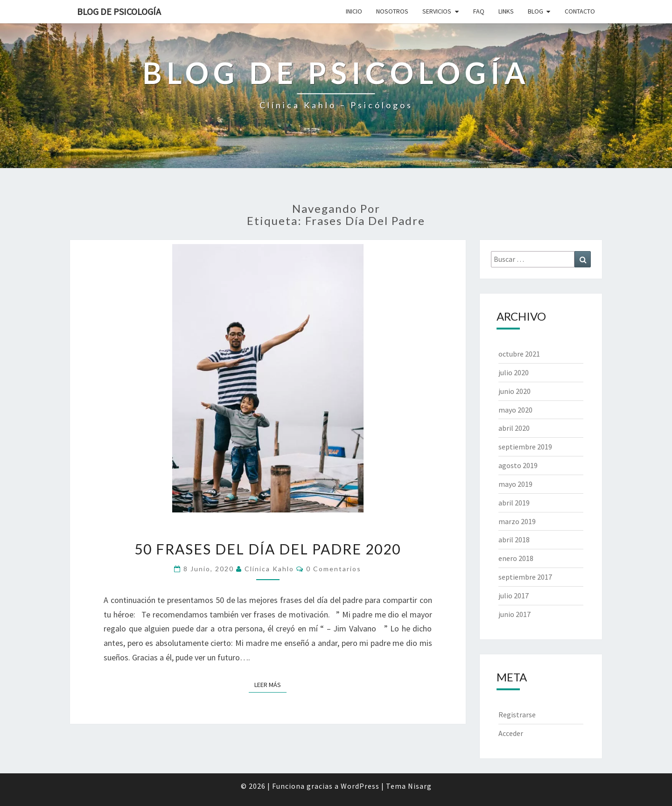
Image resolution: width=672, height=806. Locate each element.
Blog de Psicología (119, 11)
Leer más (270, 684)
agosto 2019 (518, 465)
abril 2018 (514, 540)
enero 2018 (516, 558)
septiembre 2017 (525, 577)
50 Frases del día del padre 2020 (268, 549)
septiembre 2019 (525, 447)
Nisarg (420, 786)
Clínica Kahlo (269, 569)
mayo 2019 (515, 484)
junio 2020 (514, 391)
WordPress (360, 786)
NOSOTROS (392, 11)
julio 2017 (514, 596)
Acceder (511, 733)
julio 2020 (514, 372)
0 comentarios (334, 569)
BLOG (535, 11)
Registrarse (517, 715)
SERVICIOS (437, 11)
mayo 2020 (515, 410)
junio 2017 (514, 614)
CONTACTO (580, 11)
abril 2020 (514, 428)
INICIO (354, 11)
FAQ (479, 11)
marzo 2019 (517, 521)
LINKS (506, 11)
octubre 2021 (519, 354)
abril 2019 (514, 503)
